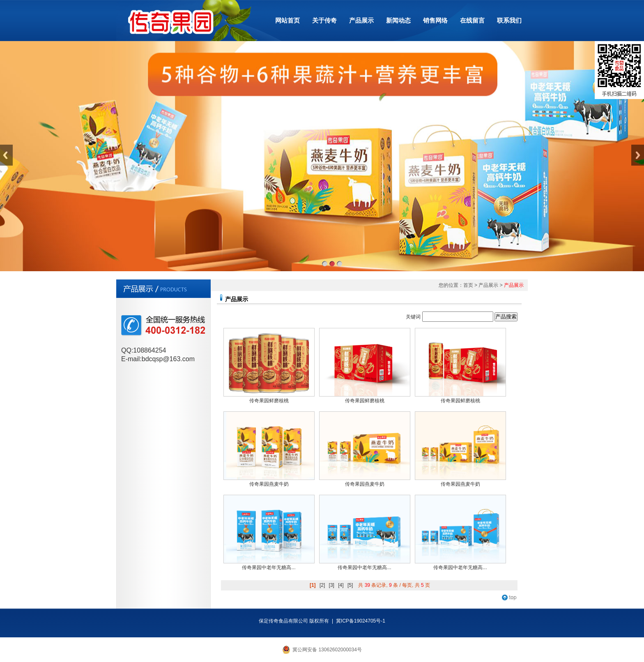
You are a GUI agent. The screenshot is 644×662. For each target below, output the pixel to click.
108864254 (149, 350)
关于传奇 (324, 20)
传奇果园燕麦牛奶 (269, 484)
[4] (341, 585)
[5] (350, 585)
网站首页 (287, 20)
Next (638, 155)
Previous (6, 155)
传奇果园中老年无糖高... (269, 567)
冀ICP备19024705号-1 (361, 621)
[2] (322, 585)
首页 (468, 285)
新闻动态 (398, 20)
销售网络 (435, 20)
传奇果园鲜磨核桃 (269, 401)
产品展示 (361, 20)
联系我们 (509, 20)
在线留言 (472, 20)
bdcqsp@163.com (168, 359)
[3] (332, 585)
